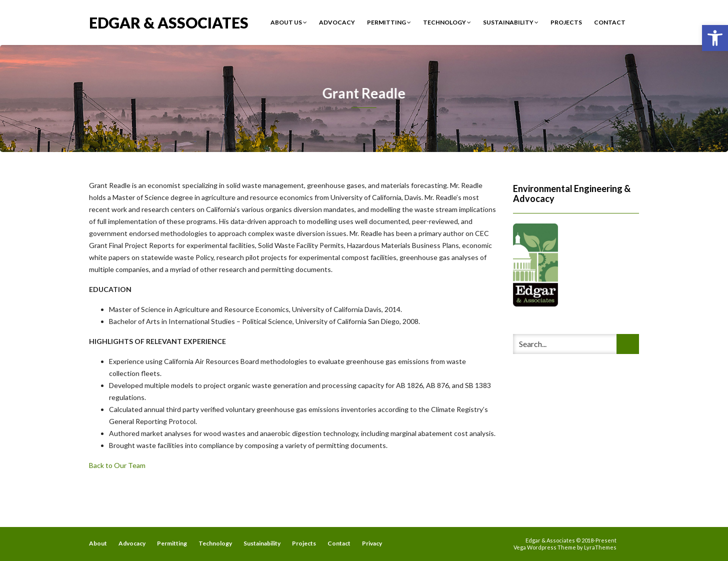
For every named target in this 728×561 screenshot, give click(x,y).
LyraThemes (600, 547)
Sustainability (511, 22)
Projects (566, 22)
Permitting (389, 22)
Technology (447, 22)
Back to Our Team (117, 465)
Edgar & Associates (169, 22)
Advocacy (337, 22)
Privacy (372, 543)
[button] (715, 38)
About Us (289, 22)
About (98, 543)
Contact (610, 22)
